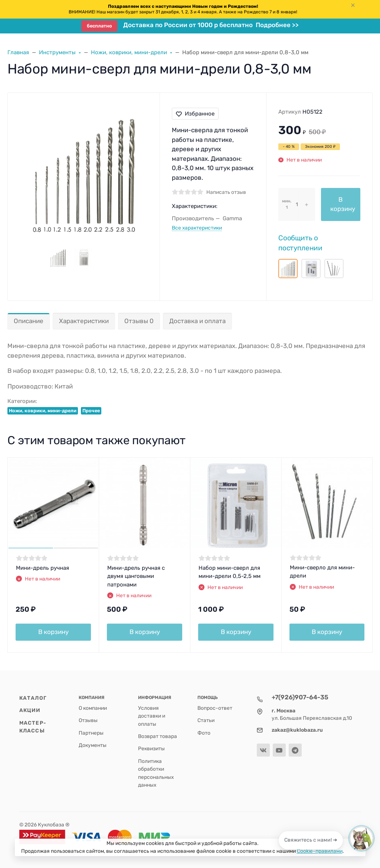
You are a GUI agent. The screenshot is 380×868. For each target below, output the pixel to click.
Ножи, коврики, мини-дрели (43, 411)
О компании (93, 708)
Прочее (91, 411)
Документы (93, 745)
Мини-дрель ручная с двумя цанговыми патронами (136, 576)
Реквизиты (151, 748)
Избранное (195, 114)
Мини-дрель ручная (42, 568)
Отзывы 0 (139, 321)
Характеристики (84, 321)
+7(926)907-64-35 (300, 697)
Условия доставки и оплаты (152, 716)
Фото (204, 733)
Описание (29, 321)
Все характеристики (197, 228)
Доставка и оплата (197, 321)
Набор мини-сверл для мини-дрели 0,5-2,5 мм (230, 572)
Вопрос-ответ (215, 708)
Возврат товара (158, 736)
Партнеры (91, 733)
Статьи (206, 720)
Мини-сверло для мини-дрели (322, 572)
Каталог (33, 698)
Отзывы (88, 720)
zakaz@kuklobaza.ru (297, 730)
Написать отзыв (226, 192)
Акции (30, 710)
